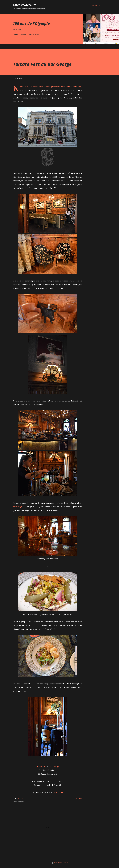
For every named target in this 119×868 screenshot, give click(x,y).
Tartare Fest (76, 87)
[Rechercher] (96, 5)
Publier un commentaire (30, 35)
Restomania (58, 792)
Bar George (54, 766)
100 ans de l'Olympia (31, 23)
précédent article (59, 87)
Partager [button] (16, 35)
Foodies (21, 799)
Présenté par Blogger (60, 863)
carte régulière (20, 507)
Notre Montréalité (24, 5)
